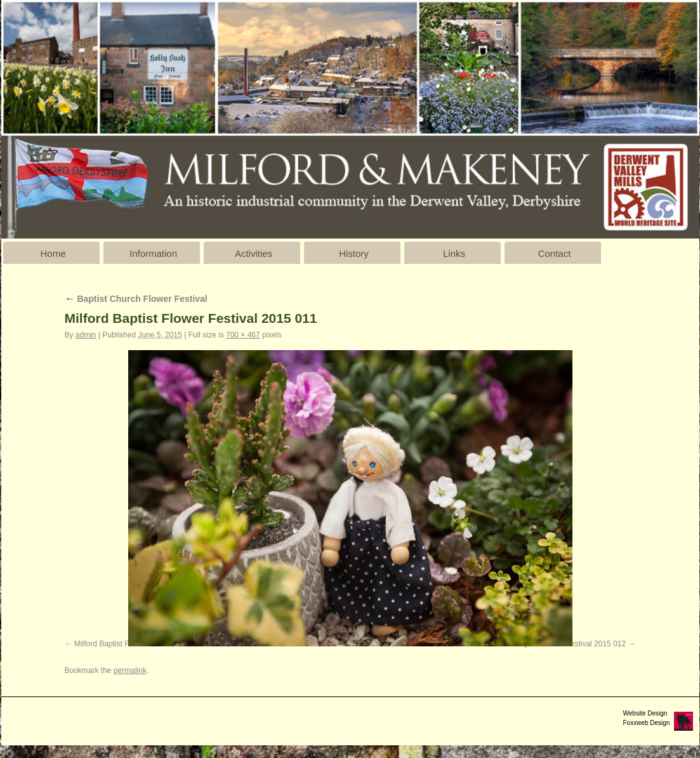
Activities (254, 253)
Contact (555, 253)
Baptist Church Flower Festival (136, 299)
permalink (130, 670)
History (354, 253)
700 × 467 (243, 335)
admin (86, 335)
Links (454, 253)
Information (153, 253)
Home (53, 253)
